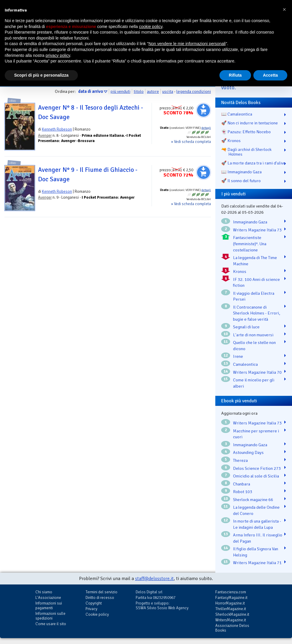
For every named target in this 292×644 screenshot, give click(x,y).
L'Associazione (48, 598)
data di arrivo (91, 91)
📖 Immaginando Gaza (241, 172)
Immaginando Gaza (250, 222)
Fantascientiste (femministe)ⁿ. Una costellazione (250, 244)
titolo (139, 91)
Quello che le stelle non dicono (254, 346)
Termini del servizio (101, 592)
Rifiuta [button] (235, 75)
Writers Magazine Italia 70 (257, 372)
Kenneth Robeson (57, 129)
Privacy (91, 609)
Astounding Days (248, 452)
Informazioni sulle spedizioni (50, 616)
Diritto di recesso (100, 598)
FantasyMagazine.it (231, 598)
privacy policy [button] (58, 55)
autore (153, 91)
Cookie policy (97, 614)
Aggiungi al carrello (204, 110)
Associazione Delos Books (232, 628)
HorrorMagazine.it (230, 603)
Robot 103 (243, 492)
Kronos (240, 271)
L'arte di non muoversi (253, 335)
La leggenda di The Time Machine (255, 261)
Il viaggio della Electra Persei (254, 296)
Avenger (45, 135)
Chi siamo (44, 592)
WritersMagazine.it (231, 620)
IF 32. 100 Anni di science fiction (256, 283)
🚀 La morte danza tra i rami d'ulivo (253, 163)
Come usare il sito (51, 624)
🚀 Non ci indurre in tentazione (250, 123)
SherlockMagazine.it (232, 614)
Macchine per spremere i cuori (256, 434)
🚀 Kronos (231, 141)
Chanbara (242, 484)
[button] (284, 9)
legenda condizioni (194, 91)
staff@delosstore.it (154, 579)
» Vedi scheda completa (191, 142)
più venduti (120, 91)
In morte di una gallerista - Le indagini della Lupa (257, 524)
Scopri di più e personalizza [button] (41, 75)
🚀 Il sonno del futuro (241, 181)
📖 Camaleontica (237, 114)
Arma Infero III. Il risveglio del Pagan (258, 538)
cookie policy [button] (151, 27)
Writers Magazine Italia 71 (257, 563)
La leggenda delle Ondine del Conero (256, 510)
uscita (168, 91)
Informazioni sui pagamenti (49, 606)
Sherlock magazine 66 (253, 500)
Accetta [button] (270, 75)
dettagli (206, 128)
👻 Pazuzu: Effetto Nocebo (246, 132)
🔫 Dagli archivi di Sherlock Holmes (246, 152)
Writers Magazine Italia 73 (257, 230)
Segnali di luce (246, 327)
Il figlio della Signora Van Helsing (256, 552)
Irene (238, 356)
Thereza (240, 460)
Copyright (94, 603)
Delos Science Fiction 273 (257, 468)
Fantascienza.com (231, 592)
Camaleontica (245, 364)
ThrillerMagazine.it (231, 609)
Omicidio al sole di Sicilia (256, 476)
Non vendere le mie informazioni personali (187, 44)
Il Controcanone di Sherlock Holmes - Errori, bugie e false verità (257, 313)
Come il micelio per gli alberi (254, 383)
